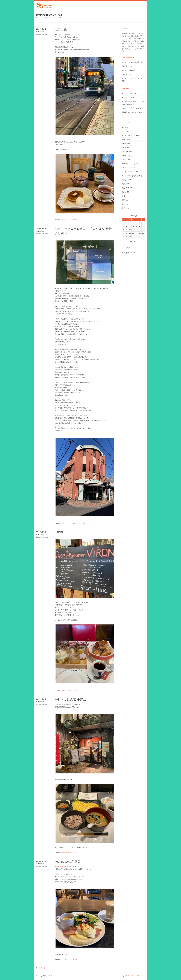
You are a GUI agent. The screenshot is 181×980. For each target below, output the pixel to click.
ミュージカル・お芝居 (79, 523)
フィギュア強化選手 (128, 70)
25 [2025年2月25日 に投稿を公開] (127, 237)
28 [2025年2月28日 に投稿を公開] (136, 237)
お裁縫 (124, 148)
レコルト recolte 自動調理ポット (133, 62)
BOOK (124, 127)
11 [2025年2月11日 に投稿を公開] (127, 230)
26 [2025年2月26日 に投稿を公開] (130, 237)
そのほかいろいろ (128, 164)
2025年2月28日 (41, 29)
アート (124, 131)
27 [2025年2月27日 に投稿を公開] (133, 237)
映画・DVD (125, 188)
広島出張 (61, 29)
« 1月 (131, 242)
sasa (43, 32)
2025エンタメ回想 (128, 108)
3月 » (136, 242)
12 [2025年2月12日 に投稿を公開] (130, 230)
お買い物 (125, 152)
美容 (123, 200)
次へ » (46, 968)
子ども (124, 184)
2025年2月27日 (41, 229)
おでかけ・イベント (66, 220)
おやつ (124, 139)
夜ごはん (125, 93)
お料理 (124, 143)
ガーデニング (126, 156)
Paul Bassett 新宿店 (68, 862)
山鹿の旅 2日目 (127, 66)
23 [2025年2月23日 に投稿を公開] (143, 233)
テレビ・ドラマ (127, 168)
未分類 (124, 192)
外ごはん (75, 220)
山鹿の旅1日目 (127, 74)
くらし (124, 160)
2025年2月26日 (41, 699)
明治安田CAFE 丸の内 (129, 112)
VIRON (59, 532)
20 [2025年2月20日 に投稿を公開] (133, 233)
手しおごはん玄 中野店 (70, 699)
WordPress (142, 976)
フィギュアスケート (128, 172)
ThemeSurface (132, 976)
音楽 (123, 208)
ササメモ (50, 976)
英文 (123, 204)
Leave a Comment (42, 34)
